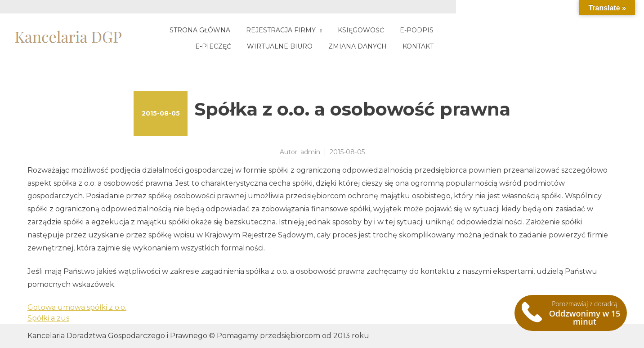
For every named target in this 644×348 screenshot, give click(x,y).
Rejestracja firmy (315, 30)
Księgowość (395, 30)
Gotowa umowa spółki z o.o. (77, 307)
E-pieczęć (501, 30)
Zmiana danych (525, 46)
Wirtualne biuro (568, 30)
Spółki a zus (48, 318)
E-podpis (451, 30)
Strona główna (234, 30)
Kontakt (585, 46)
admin (310, 152)
